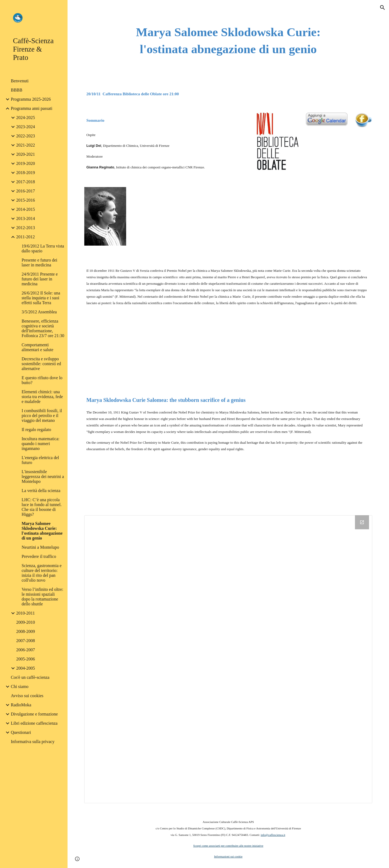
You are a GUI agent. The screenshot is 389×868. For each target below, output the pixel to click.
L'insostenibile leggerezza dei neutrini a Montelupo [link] (43, 477)
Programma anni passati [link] (32, 108)
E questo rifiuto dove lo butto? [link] (42, 380)
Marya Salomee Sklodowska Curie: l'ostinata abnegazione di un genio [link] (42, 531)
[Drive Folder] (228, 659)
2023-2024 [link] (26, 127)
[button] (383, 8)
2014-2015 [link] (26, 209)
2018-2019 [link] (26, 173)
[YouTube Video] (191, 220)
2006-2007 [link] (26, 650)
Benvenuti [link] (20, 81)
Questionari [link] (21, 732)
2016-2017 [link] (26, 191)
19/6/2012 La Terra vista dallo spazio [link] (43, 248)
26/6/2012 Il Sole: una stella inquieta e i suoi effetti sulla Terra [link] (41, 298)
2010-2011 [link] (26, 613)
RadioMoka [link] (21, 705)
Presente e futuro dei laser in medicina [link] (39, 262)
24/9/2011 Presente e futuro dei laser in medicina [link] (40, 279)
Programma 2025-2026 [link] (31, 99)
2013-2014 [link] (26, 218)
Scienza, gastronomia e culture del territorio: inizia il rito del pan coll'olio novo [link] (42, 573)
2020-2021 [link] (26, 154)
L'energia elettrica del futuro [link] (40, 460)
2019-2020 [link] (26, 163)
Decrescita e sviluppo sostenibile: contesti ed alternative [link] (41, 364)
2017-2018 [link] (26, 182)
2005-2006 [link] (26, 659)
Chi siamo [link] (20, 686)
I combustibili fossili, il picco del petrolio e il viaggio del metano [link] (42, 416)
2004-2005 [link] (26, 668)
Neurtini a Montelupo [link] (40, 547)
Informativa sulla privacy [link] (33, 742)
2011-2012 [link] (26, 237)
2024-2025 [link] (26, 118)
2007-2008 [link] (26, 641)
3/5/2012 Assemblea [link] (39, 312)
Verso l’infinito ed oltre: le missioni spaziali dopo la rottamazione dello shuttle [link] (42, 597)
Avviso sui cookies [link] (27, 696)
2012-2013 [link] (26, 228)
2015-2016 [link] (26, 200)
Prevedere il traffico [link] (39, 556)
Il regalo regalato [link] (36, 430)
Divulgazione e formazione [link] (34, 714)
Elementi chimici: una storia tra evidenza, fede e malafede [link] (42, 397)
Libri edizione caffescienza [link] (34, 723)
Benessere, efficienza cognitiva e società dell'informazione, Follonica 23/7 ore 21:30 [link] (43, 328)
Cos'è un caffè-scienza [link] (30, 677)
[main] (228, 41)
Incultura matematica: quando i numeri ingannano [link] (41, 444)
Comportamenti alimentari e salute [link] (37, 347)
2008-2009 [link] (26, 631)
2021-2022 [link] (26, 145)
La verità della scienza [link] (41, 491)
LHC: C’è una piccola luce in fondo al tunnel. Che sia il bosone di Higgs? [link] (42, 507)
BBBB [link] (17, 90)
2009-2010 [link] (26, 622)
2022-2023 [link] (26, 136)
